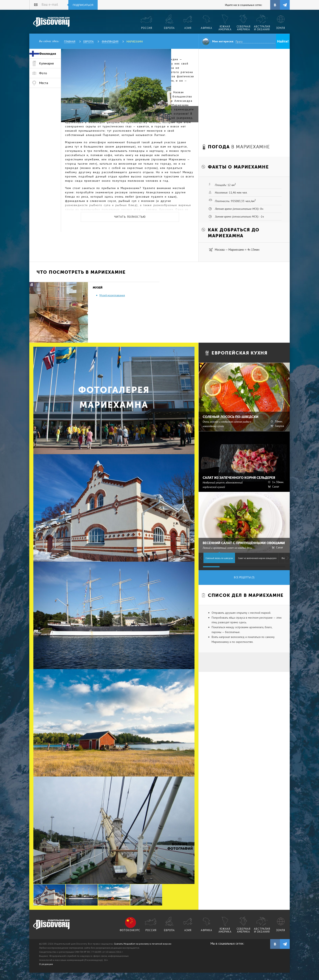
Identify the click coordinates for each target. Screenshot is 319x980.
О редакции (46, 964)
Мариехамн (135, 42)
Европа (88, 42)
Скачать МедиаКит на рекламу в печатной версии (143, 944)
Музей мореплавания (112, 295)
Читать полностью (130, 217)
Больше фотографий (180, 846)
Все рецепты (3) (244, 577)
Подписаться (83, 5)
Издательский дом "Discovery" (52, 22)
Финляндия (110, 42)
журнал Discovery (52, 925)
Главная (70, 42)
